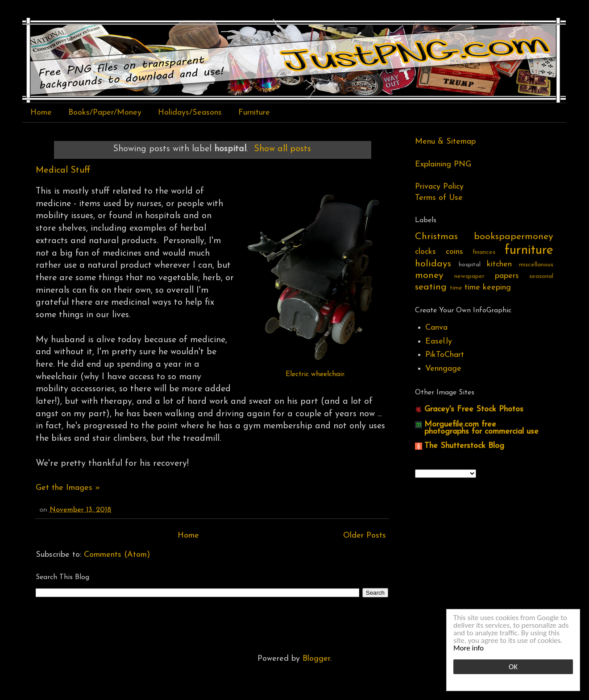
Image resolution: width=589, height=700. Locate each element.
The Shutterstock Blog (464, 446)
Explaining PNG (443, 164)
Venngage (443, 369)
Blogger (316, 659)
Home (41, 113)
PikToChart (445, 355)
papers (507, 276)
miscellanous (536, 265)
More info (469, 648)
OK (513, 667)
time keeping (488, 288)
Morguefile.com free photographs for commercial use (481, 428)
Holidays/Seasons (190, 113)
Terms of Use (439, 198)
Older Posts (365, 536)
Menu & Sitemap (445, 142)
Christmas (436, 237)
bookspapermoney (514, 237)
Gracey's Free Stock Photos (474, 409)
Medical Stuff (63, 170)
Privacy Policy (439, 187)
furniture (529, 251)
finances (484, 252)
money (429, 275)
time (456, 288)
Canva (436, 328)
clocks (425, 252)
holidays (433, 264)
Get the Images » (68, 488)
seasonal (541, 276)
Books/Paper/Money (105, 113)
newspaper (469, 276)
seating (431, 287)
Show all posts (282, 149)
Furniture (254, 113)
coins (454, 252)
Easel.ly (439, 342)
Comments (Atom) (117, 555)
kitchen (499, 264)
